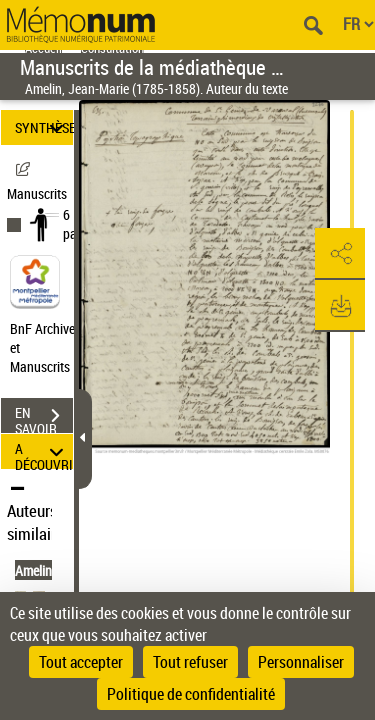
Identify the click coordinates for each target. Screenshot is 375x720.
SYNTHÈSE (44, 127)
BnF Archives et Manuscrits (48, 347)
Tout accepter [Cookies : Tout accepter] (81, 662)
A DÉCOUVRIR (44, 451)
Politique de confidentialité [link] (191, 694)
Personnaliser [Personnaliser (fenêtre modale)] (301, 662)
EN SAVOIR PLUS (44, 418)
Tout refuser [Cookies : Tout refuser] (190, 662)
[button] (340, 254)
